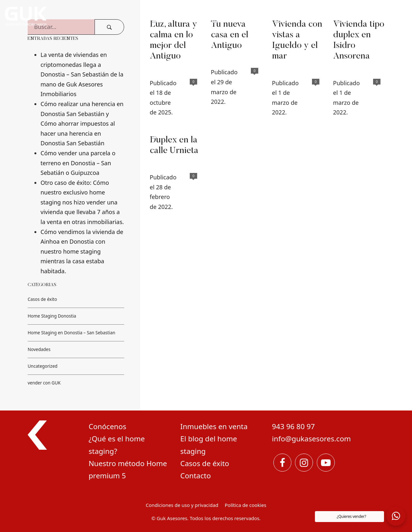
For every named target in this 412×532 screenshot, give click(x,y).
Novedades (39, 349)
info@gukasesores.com (311, 439)
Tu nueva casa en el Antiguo (230, 35)
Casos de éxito (42, 299)
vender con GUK (44, 383)
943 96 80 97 (293, 426)
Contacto (196, 476)
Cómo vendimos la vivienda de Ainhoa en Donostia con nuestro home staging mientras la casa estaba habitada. (82, 251)
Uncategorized (43, 366)
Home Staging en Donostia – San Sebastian (71, 333)
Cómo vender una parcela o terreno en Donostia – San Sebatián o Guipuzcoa (78, 163)
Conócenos (108, 426)
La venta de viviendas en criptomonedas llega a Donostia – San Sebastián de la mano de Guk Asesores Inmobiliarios (82, 74)
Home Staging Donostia (52, 316)
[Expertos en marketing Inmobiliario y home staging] (135, 16)
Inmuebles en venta (214, 426)
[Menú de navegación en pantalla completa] (396, 16)
